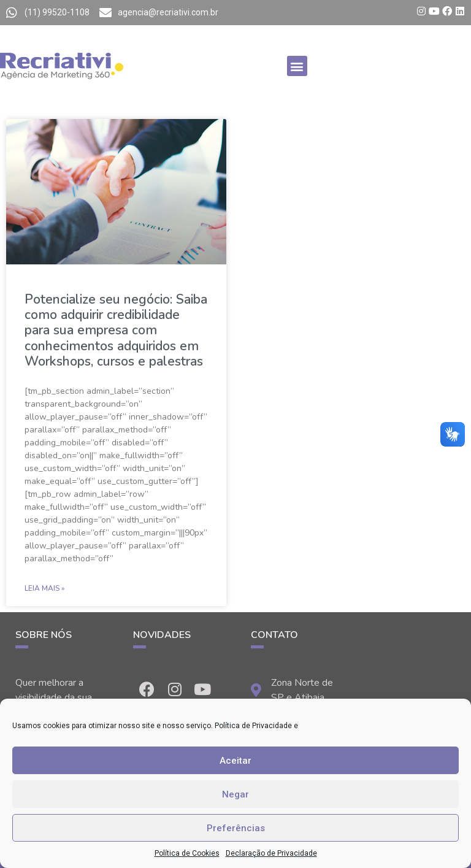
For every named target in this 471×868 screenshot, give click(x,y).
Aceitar (235, 761)
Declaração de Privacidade (271, 853)
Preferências (236, 828)
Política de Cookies (187, 853)
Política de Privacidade (253, 726)
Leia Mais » (44, 588)
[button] (297, 66)
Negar (235, 794)
